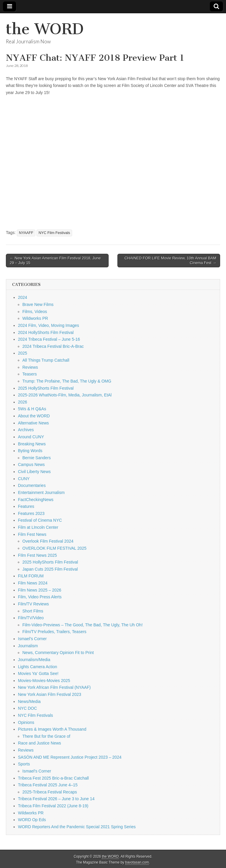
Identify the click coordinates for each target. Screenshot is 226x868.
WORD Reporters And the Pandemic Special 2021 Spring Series (77, 827)
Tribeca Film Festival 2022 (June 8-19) (53, 806)
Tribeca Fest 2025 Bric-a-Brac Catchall (53, 778)
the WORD (45, 29)
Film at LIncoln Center (38, 527)
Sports (24, 764)
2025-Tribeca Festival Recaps (50, 792)
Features (26, 506)
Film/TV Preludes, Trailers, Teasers (54, 632)
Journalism (28, 646)
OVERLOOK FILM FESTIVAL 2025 (54, 548)
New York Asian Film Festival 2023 (50, 694)
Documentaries (32, 485)
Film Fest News (32, 534)
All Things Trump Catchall (46, 360)
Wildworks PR (35, 318)
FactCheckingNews (36, 500)
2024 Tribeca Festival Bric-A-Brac (53, 346)
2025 (23, 353)
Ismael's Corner (32, 639)
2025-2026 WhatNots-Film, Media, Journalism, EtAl (65, 395)
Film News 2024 (33, 583)
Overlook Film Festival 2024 (48, 541)
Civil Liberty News (34, 472)
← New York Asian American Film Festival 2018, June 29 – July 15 (55, 260)
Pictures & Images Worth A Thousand (52, 729)
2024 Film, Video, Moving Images (49, 325)
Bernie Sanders (37, 458)
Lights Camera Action (38, 667)
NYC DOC (28, 708)
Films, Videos (35, 312)
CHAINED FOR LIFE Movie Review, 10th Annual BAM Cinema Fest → (170, 260)
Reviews (30, 367)
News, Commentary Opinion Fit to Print (58, 653)
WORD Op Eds (32, 820)
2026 (23, 402)
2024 (23, 297)
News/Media (29, 701)
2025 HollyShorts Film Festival (46, 388)
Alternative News (33, 423)
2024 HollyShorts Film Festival (46, 332)
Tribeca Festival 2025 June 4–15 (48, 785)
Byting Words (30, 451)
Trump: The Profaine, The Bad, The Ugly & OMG (67, 381)
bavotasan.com (137, 862)
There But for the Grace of (46, 736)
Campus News (31, 465)
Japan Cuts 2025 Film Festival (50, 569)
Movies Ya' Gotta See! (38, 673)
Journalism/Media (34, 660)
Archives (26, 430)
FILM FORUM (31, 576)
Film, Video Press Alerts (40, 597)
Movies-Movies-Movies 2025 (44, 681)
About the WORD (34, 416)
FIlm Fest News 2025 (37, 555)
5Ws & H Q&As (32, 409)
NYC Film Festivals (54, 233)
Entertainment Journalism (41, 493)
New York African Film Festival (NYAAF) (54, 687)
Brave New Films (38, 304)
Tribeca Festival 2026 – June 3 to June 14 (56, 799)
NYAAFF (26, 233)
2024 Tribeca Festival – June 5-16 (49, 339)
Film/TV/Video (31, 618)
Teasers (30, 374)
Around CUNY (31, 437)
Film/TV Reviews (33, 604)
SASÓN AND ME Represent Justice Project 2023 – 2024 (70, 757)
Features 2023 (31, 513)
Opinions (26, 722)
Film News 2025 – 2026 (40, 590)
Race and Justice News (39, 743)
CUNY (24, 479)
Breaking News (32, 444)
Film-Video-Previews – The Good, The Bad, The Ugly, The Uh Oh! (83, 625)
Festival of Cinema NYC (40, 520)
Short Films (33, 611)
